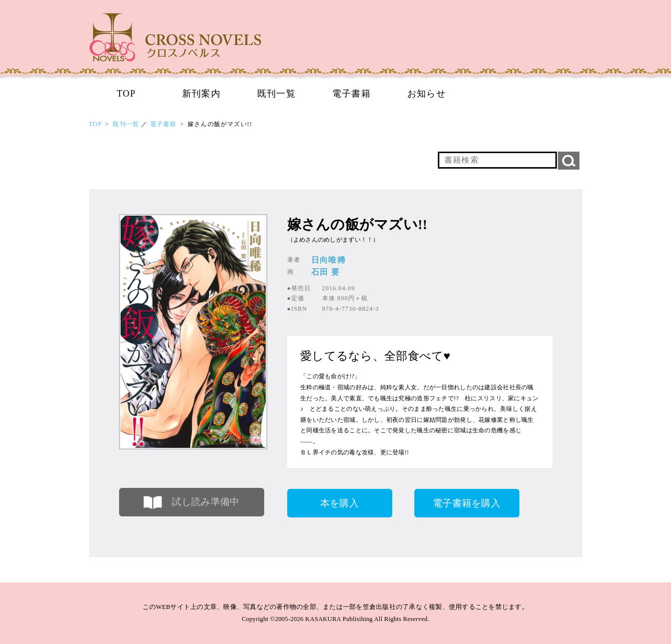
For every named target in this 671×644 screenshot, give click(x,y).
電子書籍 (352, 94)
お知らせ (427, 94)
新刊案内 (202, 94)
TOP (127, 94)
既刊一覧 (277, 94)
